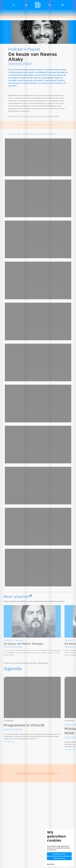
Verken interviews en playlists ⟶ (38, 773)
